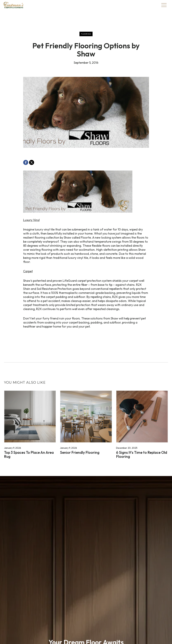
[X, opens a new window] (32, 162)
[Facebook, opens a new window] (26, 162)
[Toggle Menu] (164, 5)
